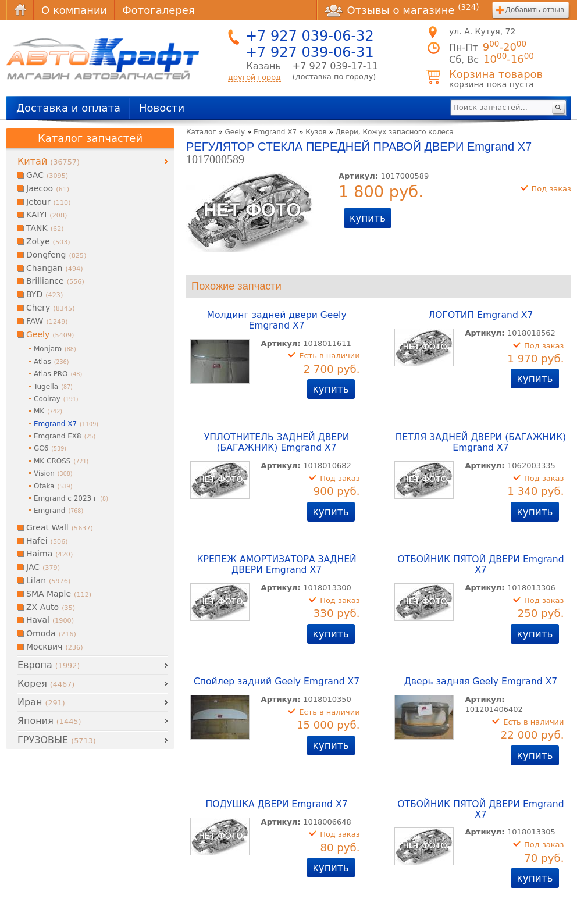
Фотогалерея (158, 10)
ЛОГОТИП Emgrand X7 (480, 315)
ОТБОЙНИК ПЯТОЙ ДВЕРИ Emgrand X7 (480, 565)
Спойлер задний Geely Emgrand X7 (277, 682)
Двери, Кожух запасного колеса (395, 132)
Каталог (201, 132)
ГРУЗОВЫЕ (57, 740)
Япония (49, 721)
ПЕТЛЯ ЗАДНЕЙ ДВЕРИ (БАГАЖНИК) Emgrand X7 (481, 443)
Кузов (316, 132)
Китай (49, 161)
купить (368, 218)
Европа (49, 665)
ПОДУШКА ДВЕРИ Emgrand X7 (277, 804)
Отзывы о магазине (402, 10)
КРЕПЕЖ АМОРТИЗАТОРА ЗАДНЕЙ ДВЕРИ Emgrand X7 (276, 565)
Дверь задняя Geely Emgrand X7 (481, 682)
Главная (20, 10)
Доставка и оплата (68, 108)
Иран (41, 702)
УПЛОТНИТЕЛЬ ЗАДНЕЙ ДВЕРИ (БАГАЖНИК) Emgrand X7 (277, 443)
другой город (254, 77)
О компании (74, 10)
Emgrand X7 (275, 132)
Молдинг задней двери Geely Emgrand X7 (276, 320)
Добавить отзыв (535, 10)
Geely (235, 132)
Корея (46, 684)
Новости (162, 108)
